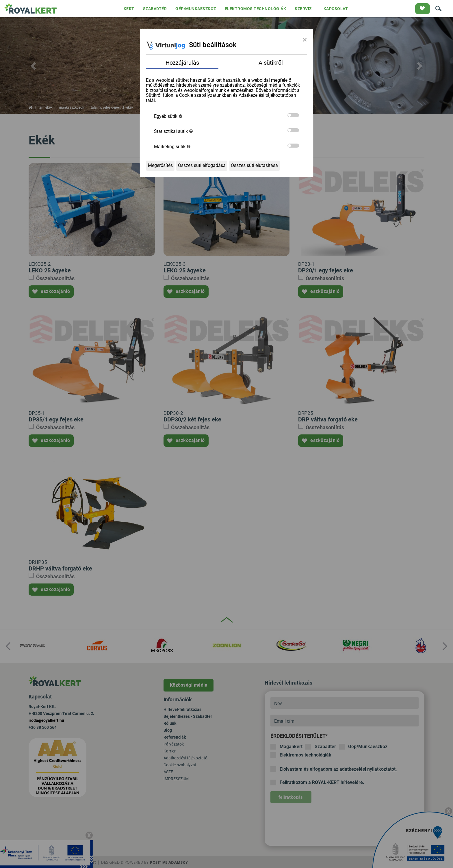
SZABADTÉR (155, 9)
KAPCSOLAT (336, 9)
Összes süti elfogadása (202, 165)
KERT (129, 9)
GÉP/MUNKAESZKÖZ (196, 9)
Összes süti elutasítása (254, 165)
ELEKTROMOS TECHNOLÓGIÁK (256, 9)
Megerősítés (160, 165)
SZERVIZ (303, 9)
